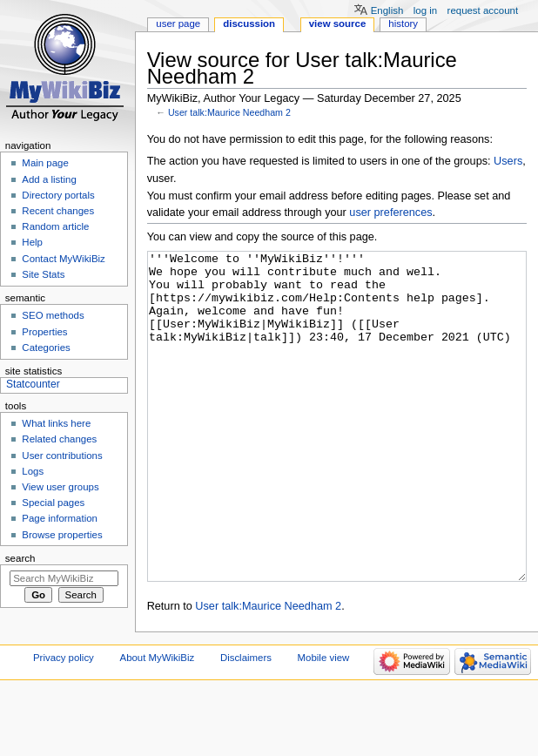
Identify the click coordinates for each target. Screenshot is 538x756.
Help (32, 242)
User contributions (62, 456)
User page (178, 24)
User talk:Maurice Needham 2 (229, 112)
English (387, 10)
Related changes (59, 439)
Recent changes (58, 211)
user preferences (390, 213)
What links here (56, 423)
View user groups (60, 487)
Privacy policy (64, 723)
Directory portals (58, 195)
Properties (44, 332)
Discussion (249, 24)
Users (508, 161)
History (403, 24)
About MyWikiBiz (158, 723)
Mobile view (324, 723)
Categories (46, 348)
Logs (33, 471)
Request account (483, 10)
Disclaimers (246, 723)
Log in (425, 10)
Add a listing (49, 179)
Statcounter (33, 384)
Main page (45, 163)
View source (338, 24)
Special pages (53, 503)
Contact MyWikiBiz (63, 259)
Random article (55, 226)
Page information (60, 518)
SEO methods (53, 315)
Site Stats (43, 274)
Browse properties (62, 535)
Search (20, 558)
